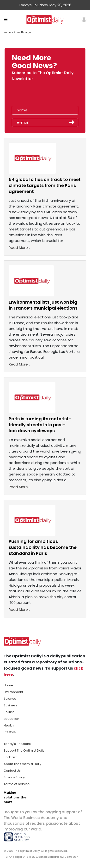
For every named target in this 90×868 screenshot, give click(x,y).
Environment (13, 692)
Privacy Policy (14, 777)
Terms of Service (17, 784)
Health (9, 725)
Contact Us (12, 771)
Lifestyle (10, 732)
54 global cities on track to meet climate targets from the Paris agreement (45, 185)
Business (10, 705)
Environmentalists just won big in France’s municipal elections (43, 305)
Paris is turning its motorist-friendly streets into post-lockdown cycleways (40, 425)
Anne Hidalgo (22, 32)
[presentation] (39, 95)
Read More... (19, 248)
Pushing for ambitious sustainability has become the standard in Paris (43, 547)
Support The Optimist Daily (24, 751)
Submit (72, 122)
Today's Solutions (17, 744)
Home (7, 32)
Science (10, 699)
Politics (9, 712)
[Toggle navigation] (6, 19)
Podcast (10, 757)
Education (11, 719)
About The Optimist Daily (22, 764)
